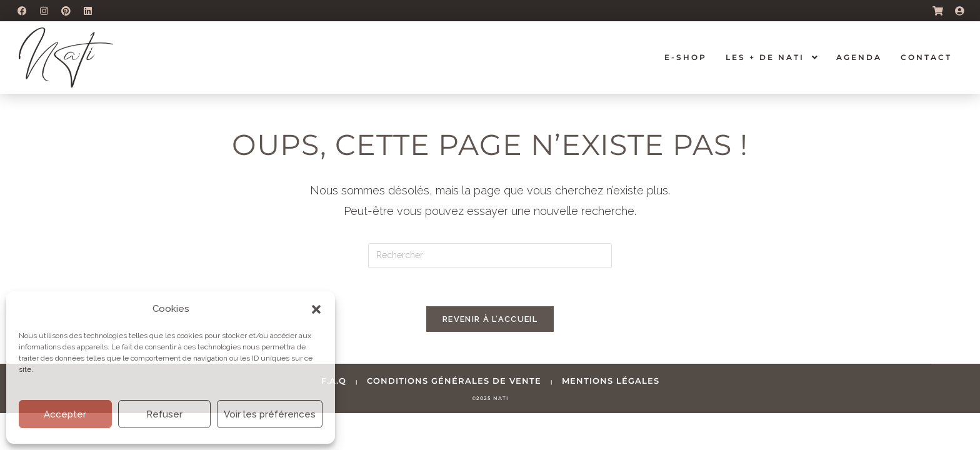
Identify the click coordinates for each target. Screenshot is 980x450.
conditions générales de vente (454, 381)
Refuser (164, 414)
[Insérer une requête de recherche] (490, 256)
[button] (316, 309)
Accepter (65, 414)
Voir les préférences (270, 414)
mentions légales (611, 381)
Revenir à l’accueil (490, 319)
